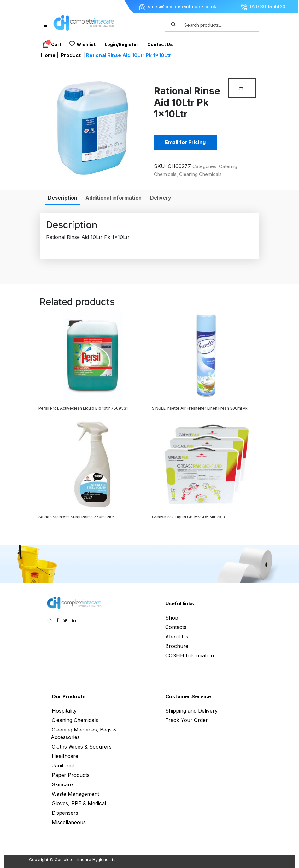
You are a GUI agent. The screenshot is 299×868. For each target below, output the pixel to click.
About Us (177, 637)
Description (63, 198)
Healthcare (65, 756)
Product (71, 55)
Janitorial (63, 766)
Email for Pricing (185, 142)
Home (48, 55)
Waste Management (75, 794)
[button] (242, 88)
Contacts (176, 627)
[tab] (63, 198)
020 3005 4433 (268, 7)
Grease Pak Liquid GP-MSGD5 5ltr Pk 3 (188, 517)
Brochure (177, 646)
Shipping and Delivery (191, 711)
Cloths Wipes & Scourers (82, 747)
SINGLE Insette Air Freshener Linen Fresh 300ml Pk (200, 408)
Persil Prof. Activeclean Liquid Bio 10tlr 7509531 (83, 408)
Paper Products (71, 775)
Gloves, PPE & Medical (79, 803)
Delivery (161, 198)
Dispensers (65, 813)
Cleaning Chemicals (200, 174)
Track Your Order (187, 720)
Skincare (62, 784)
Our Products (69, 696)
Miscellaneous (69, 822)
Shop (172, 618)
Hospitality (64, 711)
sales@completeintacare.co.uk (182, 7)
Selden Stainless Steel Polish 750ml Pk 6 (77, 517)
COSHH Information (190, 655)
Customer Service (188, 696)
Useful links (180, 603)
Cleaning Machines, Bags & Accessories (84, 733)
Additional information (114, 198)
